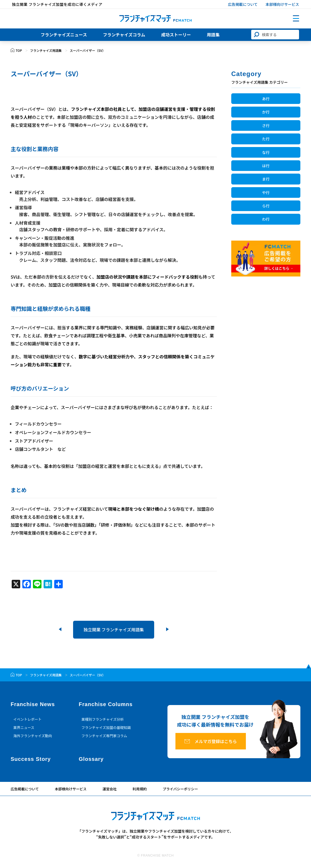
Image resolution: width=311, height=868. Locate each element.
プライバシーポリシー (186, 790)
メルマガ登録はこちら (221, 743)
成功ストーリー (176, 36)
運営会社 (113, 790)
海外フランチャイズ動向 (34, 737)
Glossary (91, 761)
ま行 (266, 179)
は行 (266, 166)
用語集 (213, 36)
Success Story (31, 761)
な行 (266, 152)
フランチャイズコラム (124, 36)
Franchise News (33, 705)
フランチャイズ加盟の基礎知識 (107, 729)
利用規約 (144, 790)
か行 (266, 112)
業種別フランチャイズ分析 (104, 720)
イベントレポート (28, 720)
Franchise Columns (106, 705)
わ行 (266, 219)
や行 (266, 192)
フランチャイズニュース (64, 36)
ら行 (266, 206)
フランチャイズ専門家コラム (105, 737)
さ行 (266, 125)
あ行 (266, 99)
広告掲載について (243, 4)
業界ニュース (24, 729)
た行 (266, 139)
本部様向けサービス (282, 4)
